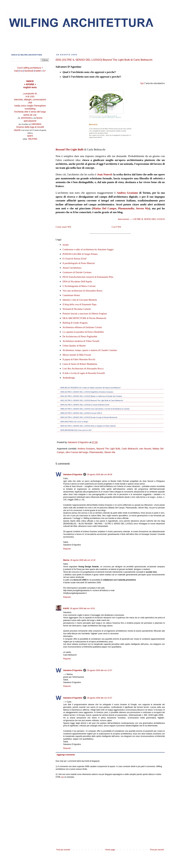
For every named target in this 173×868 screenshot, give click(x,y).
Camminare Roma (71, 295)
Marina (66, 560)
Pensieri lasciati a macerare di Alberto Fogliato (85, 314)
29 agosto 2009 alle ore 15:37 (100, 698)
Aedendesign (69, 378)
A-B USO (30, 97)
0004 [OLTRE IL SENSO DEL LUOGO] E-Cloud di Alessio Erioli (85, 405)
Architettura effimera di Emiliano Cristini (82, 327)
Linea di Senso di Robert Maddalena (80, 364)
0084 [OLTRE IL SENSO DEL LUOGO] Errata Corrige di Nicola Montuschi (89, 417)
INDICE (30, 81)
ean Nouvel (145, 449)
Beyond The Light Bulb (70, 149)
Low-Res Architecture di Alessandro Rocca (83, 369)
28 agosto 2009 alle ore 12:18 (83, 560)
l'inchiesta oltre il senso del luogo (30, 112)
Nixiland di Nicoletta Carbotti (77, 309)
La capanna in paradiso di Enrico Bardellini (83, 332)
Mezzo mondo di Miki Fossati (77, 355)
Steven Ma (142, 208)
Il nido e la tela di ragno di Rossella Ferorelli (84, 373)
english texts (30, 87)
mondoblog (30, 109)
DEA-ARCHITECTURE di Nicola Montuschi (84, 318)
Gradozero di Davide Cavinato (77, 272)
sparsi (30, 136)
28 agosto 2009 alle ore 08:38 (100, 475)
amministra (27, 118)
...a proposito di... (30, 94)
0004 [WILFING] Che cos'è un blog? (74, 422)
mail (16, 71)
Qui (142, 83)
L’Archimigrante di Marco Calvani (79, 286)
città (30, 103)
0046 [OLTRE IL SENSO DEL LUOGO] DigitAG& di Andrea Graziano (87, 392)
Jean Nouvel (104, 174)
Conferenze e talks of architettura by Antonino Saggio (88, 249)
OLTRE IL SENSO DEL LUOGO (149, 219)
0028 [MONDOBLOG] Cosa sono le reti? (76, 430)
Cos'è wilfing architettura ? (30, 68)
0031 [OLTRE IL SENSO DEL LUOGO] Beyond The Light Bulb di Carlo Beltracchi (92, 400)
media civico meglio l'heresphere (30, 106)
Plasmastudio (126, 208)
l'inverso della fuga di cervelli (30, 127)
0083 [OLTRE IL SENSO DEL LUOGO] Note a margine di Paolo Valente (88, 426)
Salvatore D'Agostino (73, 475)
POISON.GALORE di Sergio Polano (80, 254)
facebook (29, 71)
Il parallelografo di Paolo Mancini (79, 263)
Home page (110, 850)
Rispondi (67, 549)
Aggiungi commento (66, 755)
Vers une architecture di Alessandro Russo (82, 291)
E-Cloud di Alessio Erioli (75, 259)
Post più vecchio (157, 850)
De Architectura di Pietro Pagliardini (80, 336)
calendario (36, 124)
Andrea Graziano (127, 193)
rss (21, 71)
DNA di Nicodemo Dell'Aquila (77, 281)
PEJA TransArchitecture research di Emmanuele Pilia (88, 277)
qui (63, 777)
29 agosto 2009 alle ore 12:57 (100, 670)
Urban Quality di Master (74, 346)
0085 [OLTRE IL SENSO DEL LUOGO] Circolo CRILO (81, 413)
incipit (66, 245)
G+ (44, 71)
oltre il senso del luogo (77, 452)
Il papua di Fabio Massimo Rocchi (79, 359)
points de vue (30, 115)
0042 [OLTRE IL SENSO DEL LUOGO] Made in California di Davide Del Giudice (91, 396)
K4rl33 (66, 608)
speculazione (30, 121)
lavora (39, 118)
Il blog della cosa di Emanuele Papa (79, 304)
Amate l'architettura (72, 268)
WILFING (33, 139)
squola (17, 130)
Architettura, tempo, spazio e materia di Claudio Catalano (90, 350)
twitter (38, 71)
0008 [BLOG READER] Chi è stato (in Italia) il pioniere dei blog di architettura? (91, 388)
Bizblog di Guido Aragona (75, 323)
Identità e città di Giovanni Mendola (80, 300)
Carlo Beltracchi (130, 449)
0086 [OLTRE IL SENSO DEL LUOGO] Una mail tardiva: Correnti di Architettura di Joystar (95, 409)
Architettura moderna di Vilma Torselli (81, 341)
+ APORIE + (30, 84)
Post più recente (63, 850)
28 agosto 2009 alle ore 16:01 (83, 608)
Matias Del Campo (104, 208)
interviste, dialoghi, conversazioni (30, 100)
